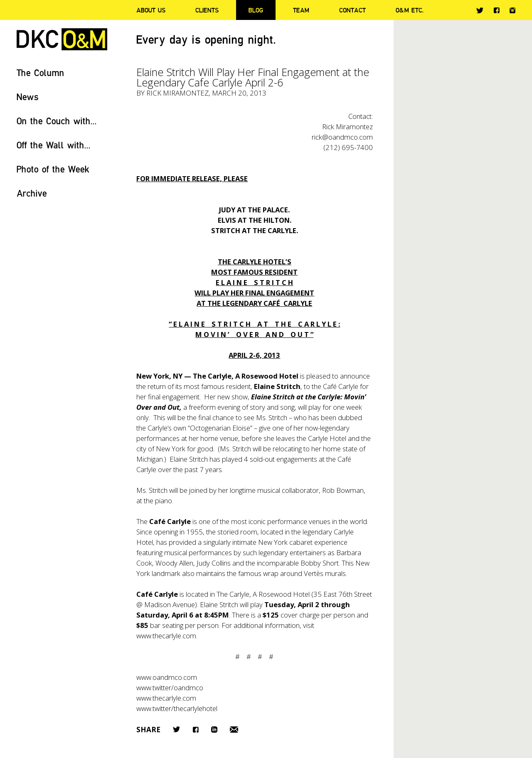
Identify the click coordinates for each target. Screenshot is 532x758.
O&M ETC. (410, 10)
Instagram (512, 10)
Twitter (480, 10)
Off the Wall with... (54, 145)
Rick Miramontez (177, 93)
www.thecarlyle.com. (167, 636)
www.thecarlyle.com (166, 698)
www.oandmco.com (167, 677)
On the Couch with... (57, 121)
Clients (207, 10)
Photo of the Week (53, 169)
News (28, 97)
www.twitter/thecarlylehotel (177, 708)
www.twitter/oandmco (170, 688)
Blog (256, 10)
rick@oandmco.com (342, 137)
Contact (352, 10)
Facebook (496, 10)
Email (234, 730)
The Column (41, 73)
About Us (151, 10)
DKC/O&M (62, 39)
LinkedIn (214, 730)
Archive (32, 193)
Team (301, 10)
